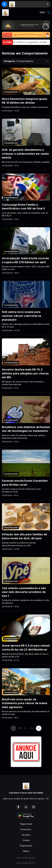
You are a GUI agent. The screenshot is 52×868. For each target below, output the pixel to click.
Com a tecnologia (26, 863)
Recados (26, 835)
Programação (26, 846)
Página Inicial (26, 824)
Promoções (26, 829)
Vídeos (26, 851)
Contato (26, 840)
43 (31, 728)
